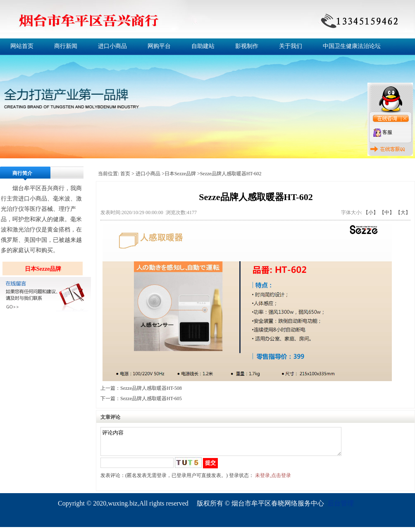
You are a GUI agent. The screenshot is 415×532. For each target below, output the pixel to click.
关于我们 (291, 46)
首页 (125, 174)
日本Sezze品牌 (43, 269)
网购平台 (159, 46)
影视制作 (247, 46)
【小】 (371, 212)
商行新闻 (66, 46)
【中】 (387, 212)
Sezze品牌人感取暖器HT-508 (151, 388)
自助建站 (203, 46)
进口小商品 (112, 46)
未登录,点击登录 (273, 480)
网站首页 (22, 46)
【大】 (403, 212)
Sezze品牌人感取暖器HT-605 (151, 398)
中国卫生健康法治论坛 (352, 46)
